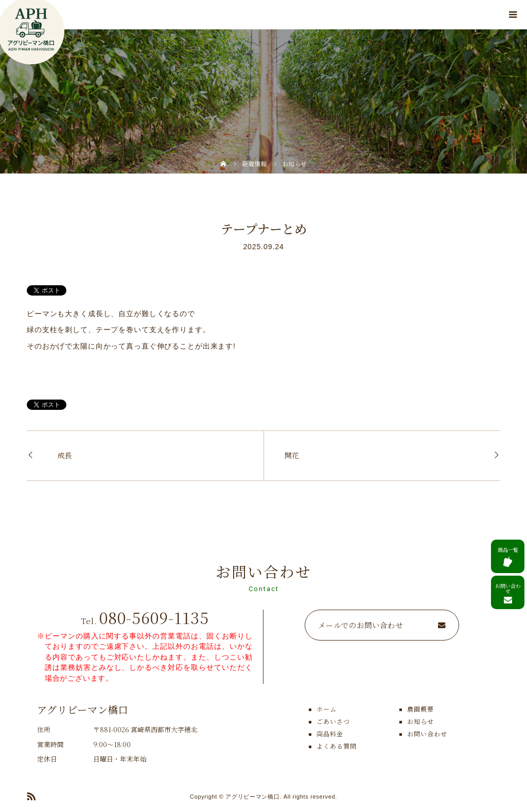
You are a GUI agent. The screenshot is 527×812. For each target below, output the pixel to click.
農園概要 (420, 709)
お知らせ (420, 721)
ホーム (327, 709)
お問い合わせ (427, 733)
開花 (292, 455)
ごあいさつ (333, 721)
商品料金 (330, 733)
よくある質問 (337, 746)
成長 (65, 455)
